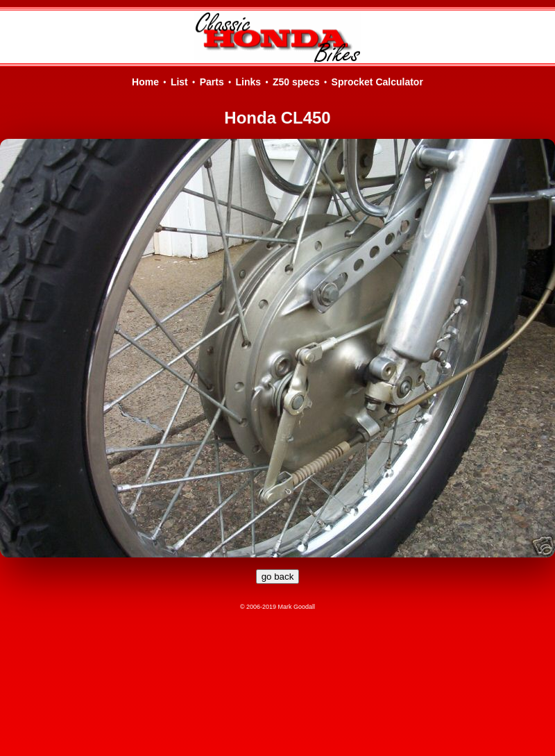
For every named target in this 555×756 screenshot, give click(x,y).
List (179, 82)
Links (249, 82)
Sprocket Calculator (377, 82)
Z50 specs (296, 82)
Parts (212, 82)
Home (145, 82)
